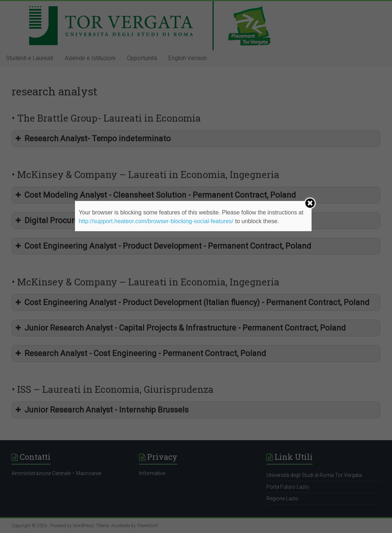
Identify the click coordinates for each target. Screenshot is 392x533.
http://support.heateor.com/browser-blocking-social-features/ (156, 221)
